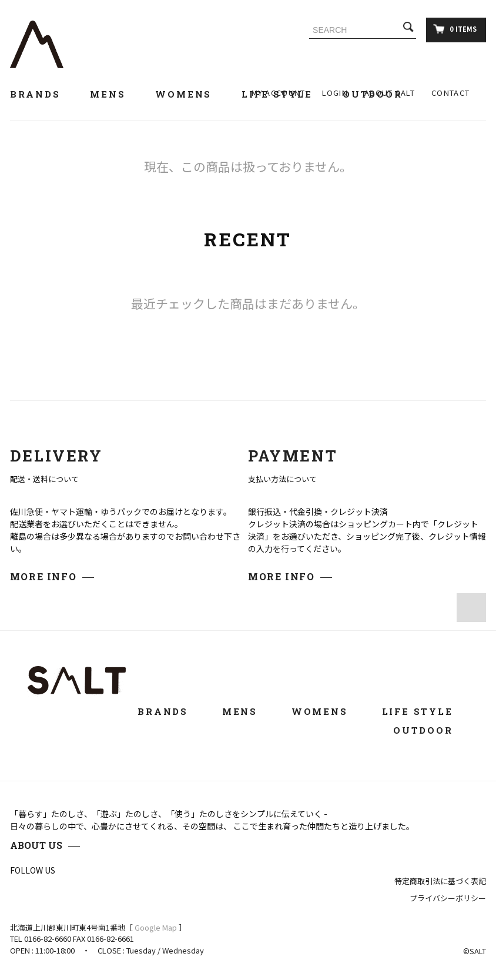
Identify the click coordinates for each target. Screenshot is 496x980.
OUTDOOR (431, 730)
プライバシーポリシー (448, 898)
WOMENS (190, 94)
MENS (114, 94)
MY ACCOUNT (279, 93)
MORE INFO (43, 576)
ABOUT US (36, 845)
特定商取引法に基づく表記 (440, 881)
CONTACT (450, 93)
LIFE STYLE (426, 711)
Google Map (156, 927)
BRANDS (42, 94)
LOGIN (335, 93)
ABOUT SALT (390, 93)
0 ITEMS (455, 29)
